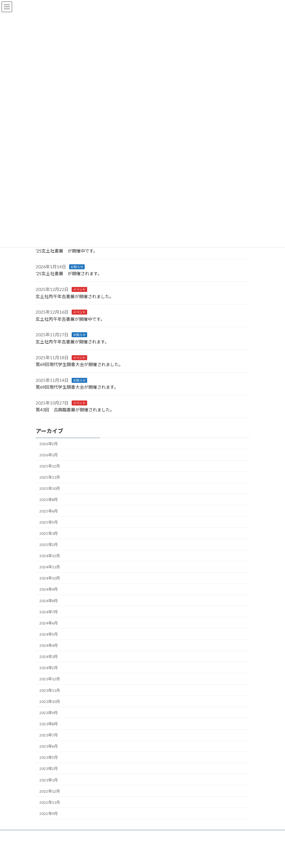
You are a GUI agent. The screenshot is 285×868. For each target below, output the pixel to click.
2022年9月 (49, 814)
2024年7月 (49, 612)
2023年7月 (49, 735)
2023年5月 (49, 757)
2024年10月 (50, 578)
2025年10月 (50, 488)
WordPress (113, 858)
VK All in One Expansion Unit (178, 858)
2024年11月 (50, 567)
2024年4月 (49, 645)
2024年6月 (49, 623)
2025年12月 (50, 466)
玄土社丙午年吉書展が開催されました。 (75, 296)
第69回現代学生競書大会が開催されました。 (79, 364)
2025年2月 (49, 545)
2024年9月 (49, 589)
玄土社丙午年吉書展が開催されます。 (72, 342)
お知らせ (77, 267)
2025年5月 (49, 522)
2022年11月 (50, 802)
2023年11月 (50, 690)
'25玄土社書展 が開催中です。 (67, 251)
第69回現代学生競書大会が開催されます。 (77, 387)
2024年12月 (50, 556)
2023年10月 (50, 702)
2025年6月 (49, 511)
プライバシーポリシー (60, 836)
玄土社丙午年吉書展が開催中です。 (70, 319)
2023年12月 (50, 679)
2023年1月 (49, 780)
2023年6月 (49, 746)
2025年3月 (49, 533)
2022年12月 (50, 791)
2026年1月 (49, 455)
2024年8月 (49, 600)
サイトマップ (102, 836)
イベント (79, 289)
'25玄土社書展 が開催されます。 (69, 273)
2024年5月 (49, 634)
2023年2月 (49, 769)
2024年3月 (49, 657)
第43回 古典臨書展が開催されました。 (75, 410)
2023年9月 (49, 713)
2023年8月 (49, 724)
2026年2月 (49, 444)
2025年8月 (49, 500)
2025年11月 (50, 477)
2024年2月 (49, 668)
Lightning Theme (141, 858)
